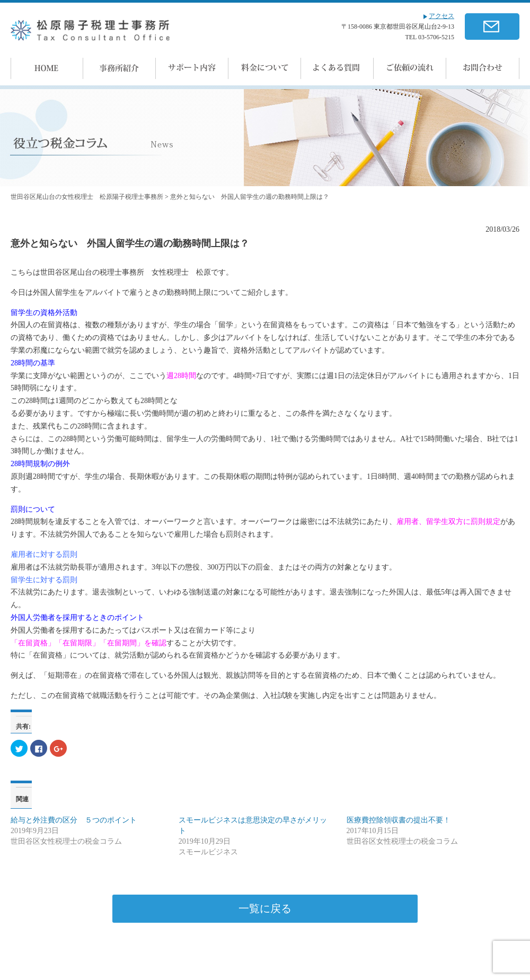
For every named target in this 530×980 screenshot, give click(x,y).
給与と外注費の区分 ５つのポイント (74, 820)
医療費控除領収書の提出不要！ (399, 820)
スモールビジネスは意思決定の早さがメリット (253, 825)
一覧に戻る (265, 908)
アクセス (439, 16)
